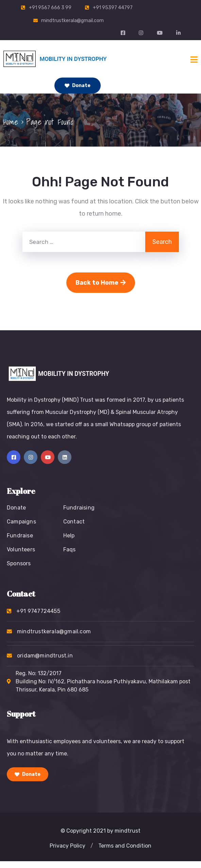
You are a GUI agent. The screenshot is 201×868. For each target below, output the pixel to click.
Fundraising (79, 508)
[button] (92, 846)
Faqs (70, 549)
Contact (74, 522)
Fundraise (20, 536)
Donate (78, 86)
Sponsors (19, 563)
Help (69, 536)
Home (11, 122)
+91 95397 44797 (113, 8)
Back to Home (101, 283)
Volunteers (21, 549)
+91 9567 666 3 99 (50, 8)
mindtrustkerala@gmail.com (72, 21)
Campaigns (21, 522)
